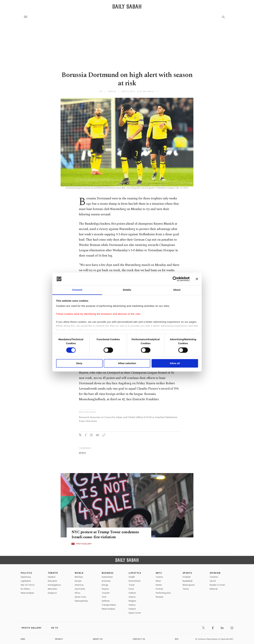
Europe (78, 581)
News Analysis (27, 593)
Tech (104, 597)
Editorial (214, 589)
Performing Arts (163, 593)
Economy (106, 581)
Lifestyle (135, 573)
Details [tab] (127, 290)
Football (187, 577)
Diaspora (52, 593)
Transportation (109, 605)
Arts (159, 573)
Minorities (52, 589)
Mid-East (79, 577)
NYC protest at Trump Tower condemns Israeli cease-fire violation (107, 535)
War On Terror (28, 585)
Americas (79, 585)
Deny (79, 363)
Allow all (175, 363)
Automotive (107, 577)
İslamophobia (81, 601)
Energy (105, 585)
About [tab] (177, 290)
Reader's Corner (217, 585)
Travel (132, 585)
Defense (106, 601)
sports (82, 453)
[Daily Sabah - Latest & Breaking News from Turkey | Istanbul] (127, 6)
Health (132, 577)
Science (132, 597)
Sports (187, 573)
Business (108, 573)
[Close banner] (197, 279)
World (79, 573)
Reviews (159, 597)
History (132, 605)
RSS (177, 639)
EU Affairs (25, 589)
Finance (105, 589)
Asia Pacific (80, 589)
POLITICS (26, 573)
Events (159, 585)
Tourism (106, 593)
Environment (135, 581)
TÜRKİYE (53, 573)
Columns (214, 577)
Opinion (215, 573)
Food (131, 589)
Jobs (23, 639)
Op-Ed (213, 581)
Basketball (188, 581)
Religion (132, 601)
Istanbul (52, 577)
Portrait (159, 589)
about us (98, 639)
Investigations (54, 585)
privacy (59, 639)
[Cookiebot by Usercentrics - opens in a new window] (175, 279)
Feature (132, 609)
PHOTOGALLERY (84, 544)
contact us (139, 639)
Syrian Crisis (80, 597)
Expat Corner (135, 613)
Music (158, 581)
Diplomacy (26, 577)
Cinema (159, 577)
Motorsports (189, 585)
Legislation (26, 581)
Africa (77, 593)
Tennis (186, 589)
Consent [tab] (77, 290)
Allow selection (127, 363)
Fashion (132, 593)
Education (52, 581)
